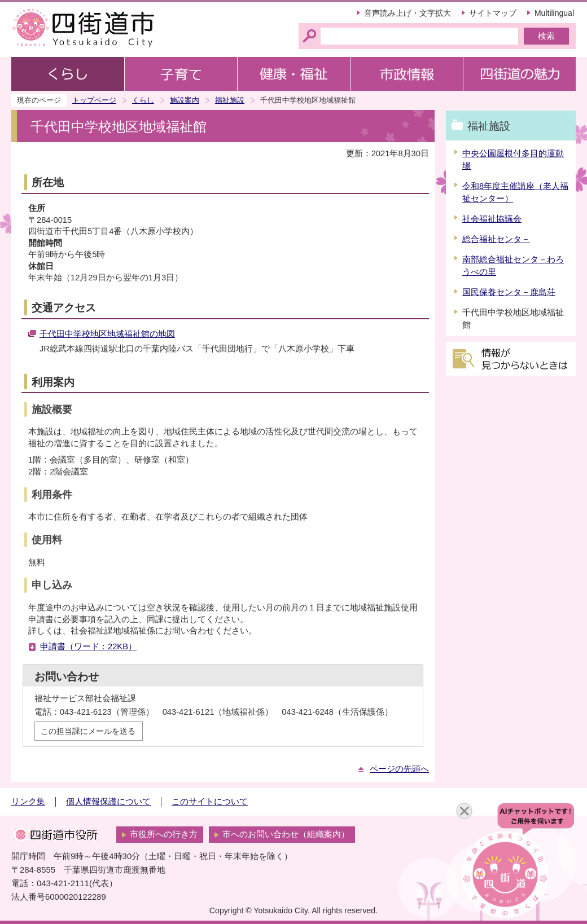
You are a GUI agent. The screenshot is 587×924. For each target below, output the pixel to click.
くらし (143, 100)
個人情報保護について (108, 802)
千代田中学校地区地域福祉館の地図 (107, 334)
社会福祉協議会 (492, 219)
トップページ (94, 100)
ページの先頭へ (399, 769)
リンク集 (28, 802)
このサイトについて (210, 802)
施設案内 (185, 100)
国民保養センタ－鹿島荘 (509, 292)
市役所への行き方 (164, 834)
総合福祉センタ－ (496, 239)
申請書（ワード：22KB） (88, 646)
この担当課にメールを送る (88, 731)
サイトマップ (493, 13)
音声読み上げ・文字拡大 (408, 13)
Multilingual (554, 13)
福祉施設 (230, 100)
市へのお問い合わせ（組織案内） (286, 834)
